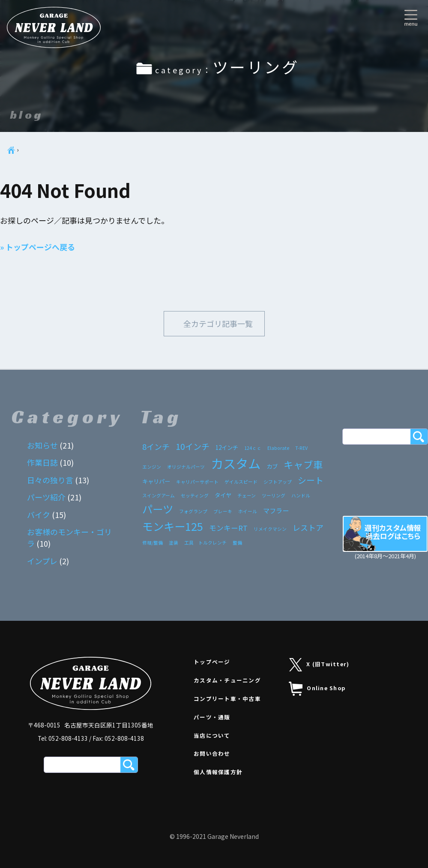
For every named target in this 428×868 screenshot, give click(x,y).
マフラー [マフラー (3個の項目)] (276, 510)
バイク (39, 515)
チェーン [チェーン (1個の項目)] (247, 495)
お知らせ (42, 445)
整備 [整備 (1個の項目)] (237, 543)
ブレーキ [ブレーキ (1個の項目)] (223, 511)
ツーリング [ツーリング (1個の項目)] (274, 495)
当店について (212, 736)
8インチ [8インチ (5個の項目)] (156, 446)
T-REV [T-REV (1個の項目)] (301, 448)
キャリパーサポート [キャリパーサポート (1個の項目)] (197, 482)
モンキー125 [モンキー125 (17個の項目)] (173, 526)
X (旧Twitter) (319, 665)
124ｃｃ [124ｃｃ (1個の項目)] (253, 448)
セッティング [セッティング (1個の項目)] (195, 495)
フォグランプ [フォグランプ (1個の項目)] (193, 511)
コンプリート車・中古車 (227, 699)
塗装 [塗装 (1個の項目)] (174, 543)
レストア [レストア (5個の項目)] (308, 527)
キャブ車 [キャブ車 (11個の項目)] (303, 464)
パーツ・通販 (212, 717)
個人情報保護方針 (218, 772)
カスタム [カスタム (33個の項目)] (236, 463)
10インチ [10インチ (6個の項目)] (193, 446)
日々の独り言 (50, 480)
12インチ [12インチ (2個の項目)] (227, 447)
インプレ (42, 561)
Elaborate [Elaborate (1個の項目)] (278, 448)
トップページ (212, 662)
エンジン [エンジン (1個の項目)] (152, 467)
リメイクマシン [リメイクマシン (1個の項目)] (270, 529)
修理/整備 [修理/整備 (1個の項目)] (153, 543)
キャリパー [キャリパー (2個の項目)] (156, 481)
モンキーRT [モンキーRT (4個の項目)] (228, 528)
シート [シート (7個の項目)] (311, 480)
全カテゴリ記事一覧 (218, 323)
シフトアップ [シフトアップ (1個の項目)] (278, 482)
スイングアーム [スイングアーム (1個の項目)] (159, 495)
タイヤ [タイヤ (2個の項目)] (223, 495)
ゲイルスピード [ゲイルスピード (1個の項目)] (241, 482)
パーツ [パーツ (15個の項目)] (158, 509)
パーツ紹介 (46, 497)
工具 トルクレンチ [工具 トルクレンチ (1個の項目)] (205, 543)
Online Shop (317, 689)
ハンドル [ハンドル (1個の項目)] (301, 495)
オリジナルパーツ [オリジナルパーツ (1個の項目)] (186, 467)
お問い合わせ (212, 754)
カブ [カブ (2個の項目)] (272, 466)
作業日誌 (42, 462)
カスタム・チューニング (227, 680)
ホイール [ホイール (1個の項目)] (248, 511)
